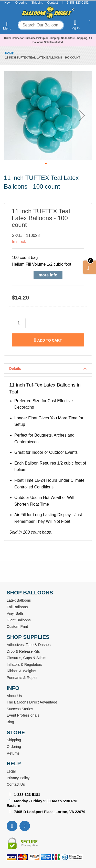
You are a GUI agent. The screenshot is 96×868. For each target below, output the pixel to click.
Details (15, 369)
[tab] (48, 369)
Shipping (37, 3)
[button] (82, 115)
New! (8, 3)
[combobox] (41, 25)
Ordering (21, 3)
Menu (7, 26)
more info (48, 275)
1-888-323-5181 (78, 3)
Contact (52, 3)
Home (9, 53)
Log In (75, 25)
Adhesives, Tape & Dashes (29, 645)
